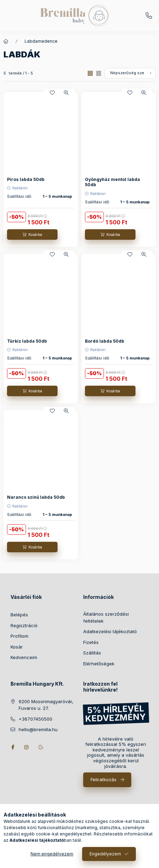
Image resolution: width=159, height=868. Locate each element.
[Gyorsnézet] (66, 93)
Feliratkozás (104, 779)
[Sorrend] (130, 73)
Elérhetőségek (99, 664)
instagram (27, 747)
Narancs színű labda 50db (36, 497)
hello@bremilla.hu (38, 729)
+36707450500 (149, 16)
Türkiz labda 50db (27, 341)
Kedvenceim (24, 657)
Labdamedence (41, 41)
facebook (13, 747)
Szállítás (92, 653)
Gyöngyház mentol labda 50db (112, 182)
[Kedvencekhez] (52, 93)
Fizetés (91, 642)
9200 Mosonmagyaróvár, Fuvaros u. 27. (46, 705)
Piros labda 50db (26, 179)
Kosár (17, 647)
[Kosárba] (32, 234)
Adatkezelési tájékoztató (110, 631)
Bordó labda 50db (105, 341)
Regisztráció (24, 625)
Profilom (19, 636)
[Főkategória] (6, 41)
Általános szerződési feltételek (106, 617)
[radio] (99, 73)
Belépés (19, 615)
